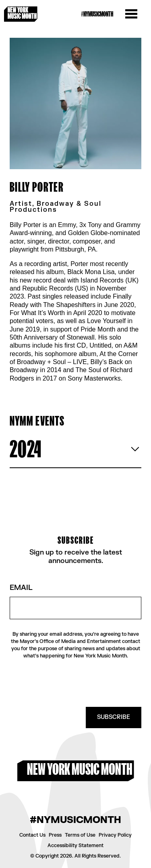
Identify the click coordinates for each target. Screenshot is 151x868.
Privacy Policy (115, 835)
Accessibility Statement (75, 845)
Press (55, 835)
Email (21, 588)
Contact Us (32, 835)
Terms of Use (80, 835)
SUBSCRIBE (114, 717)
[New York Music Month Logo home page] (21, 14)
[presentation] (80, 683)
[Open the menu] (131, 14)
